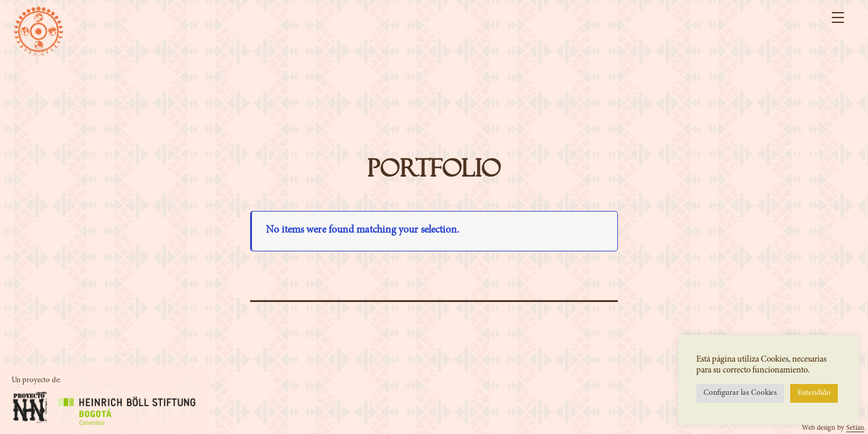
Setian (855, 428)
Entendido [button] (814, 393)
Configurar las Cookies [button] (740, 393)
